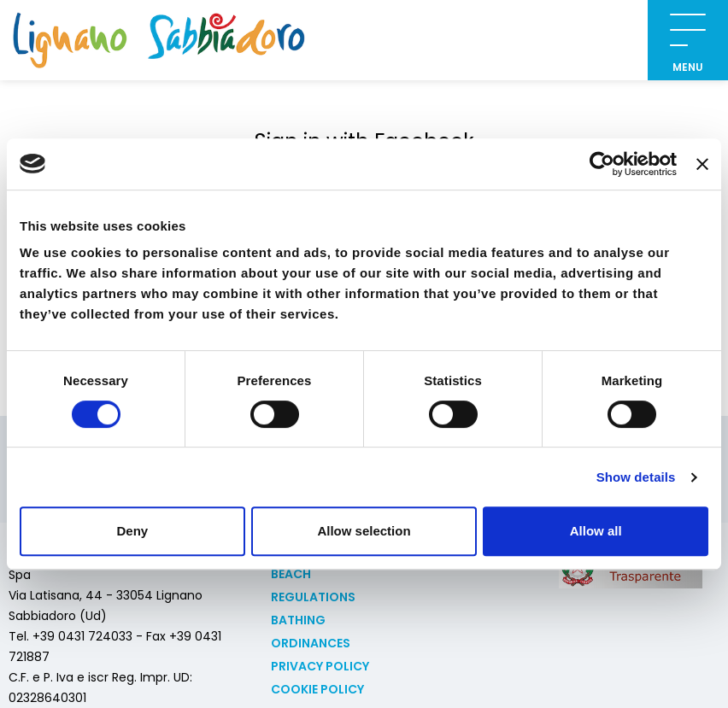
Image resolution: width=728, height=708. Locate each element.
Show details (636, 477)
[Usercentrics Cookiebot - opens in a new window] (602, 164)
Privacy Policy (320, 666)
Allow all (596, 531)
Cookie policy (317, 689)
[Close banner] (702, 164)
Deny (132, 531)
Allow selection (364, 531)
